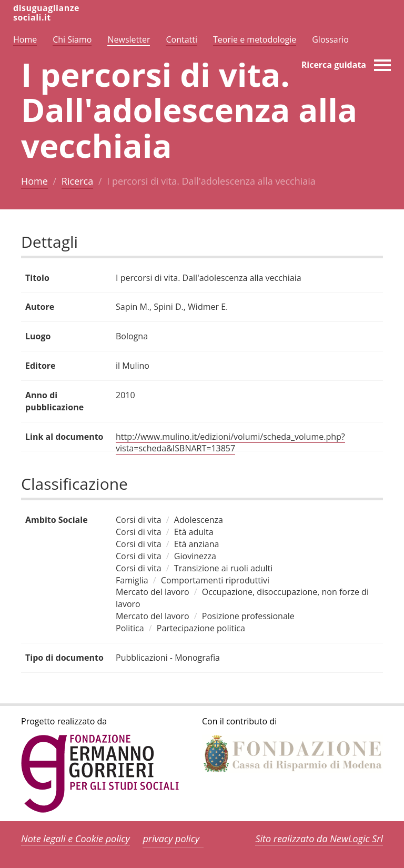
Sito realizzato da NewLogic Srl (319, 839)
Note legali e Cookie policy (75, 839)
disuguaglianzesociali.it (46, 13)
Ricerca (77, 181)
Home (34, 181)
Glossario (330, 39)
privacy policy (171, 839)
